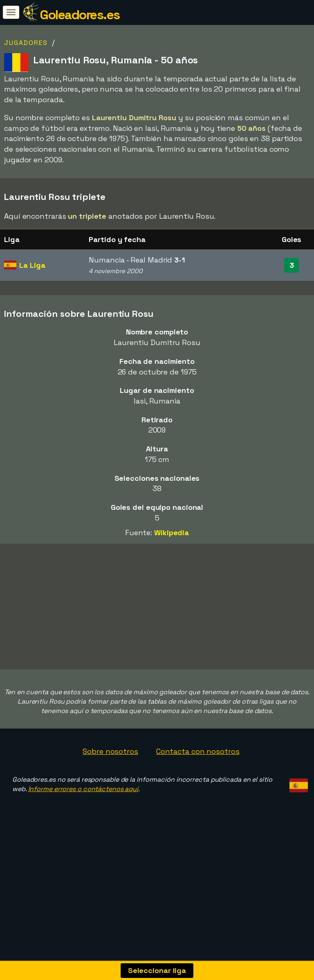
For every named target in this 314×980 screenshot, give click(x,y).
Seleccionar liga (157, 970)
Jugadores (26, 43)
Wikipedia (172, 533)
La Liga (32, 265)
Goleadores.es (80, 15)
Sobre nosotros (110, 778)
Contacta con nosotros (198, 778)
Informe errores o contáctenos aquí (83, 816)
